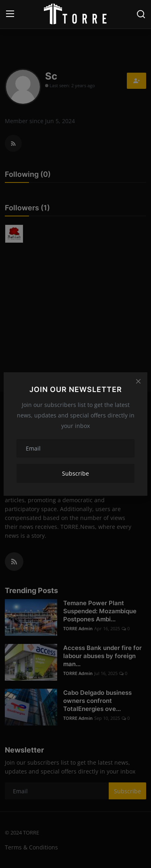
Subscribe (75, 473)
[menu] (10, 14)
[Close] (138, 382)
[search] (141, 14)
